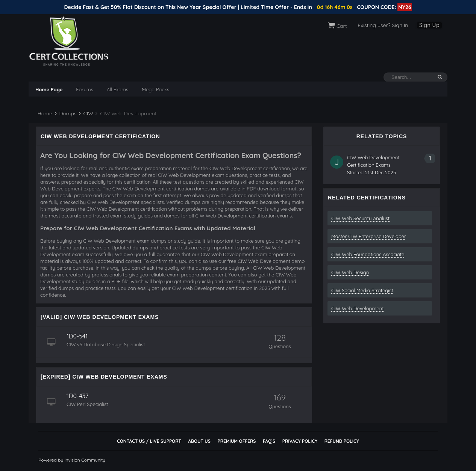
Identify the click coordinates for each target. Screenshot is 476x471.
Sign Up (429, 25)
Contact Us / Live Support (149, 441)
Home (44, 113)
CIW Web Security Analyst (360, 218)
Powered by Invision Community (72, 460)
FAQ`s (269, 441)
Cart (337, 26)
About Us (199, 441)
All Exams (117, 89)
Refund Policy (342, 441)
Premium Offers (236, 441)
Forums (84, 89)
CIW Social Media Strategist (362, 290)
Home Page (49, 89)
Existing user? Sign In (383, 25)
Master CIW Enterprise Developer (369, 236)
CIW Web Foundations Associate (368, 254)
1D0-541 (77, 336)
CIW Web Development (358, 308)
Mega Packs (155, 89)
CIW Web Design (350, 272)
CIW (86, 113)
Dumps (66, 113)
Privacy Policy (300, 441)
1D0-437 (77, 396)
